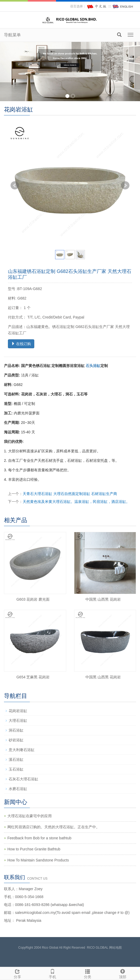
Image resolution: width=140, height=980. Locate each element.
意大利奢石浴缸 (22, 750)
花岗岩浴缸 (18, 711)
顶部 (122, 973)
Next (125, 185)
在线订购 (21, 344)
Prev (15, 185)
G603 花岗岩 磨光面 (33, 599)
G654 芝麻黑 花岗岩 (33, 677)
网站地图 (115, 948)
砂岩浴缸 (16, 740)
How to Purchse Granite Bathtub (34, 849)
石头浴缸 (93, 366)
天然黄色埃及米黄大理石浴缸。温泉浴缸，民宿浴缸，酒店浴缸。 (76, 502)
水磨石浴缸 (18, 789)
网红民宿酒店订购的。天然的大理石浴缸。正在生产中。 (54, 827)
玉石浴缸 (16, 769)
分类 (88, 973)
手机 (53, 973)
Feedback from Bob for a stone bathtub (39, 838)
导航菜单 (12, 35)
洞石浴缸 (16, 730)
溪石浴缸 (16, 759)
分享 (18, 973)
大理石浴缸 (18, 721)
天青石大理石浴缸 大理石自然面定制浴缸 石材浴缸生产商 (70, 494)
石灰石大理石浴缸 (23, 779)
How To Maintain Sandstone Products (38, 860)
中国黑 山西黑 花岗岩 (103, 599)
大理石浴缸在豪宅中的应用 (30, 816)
